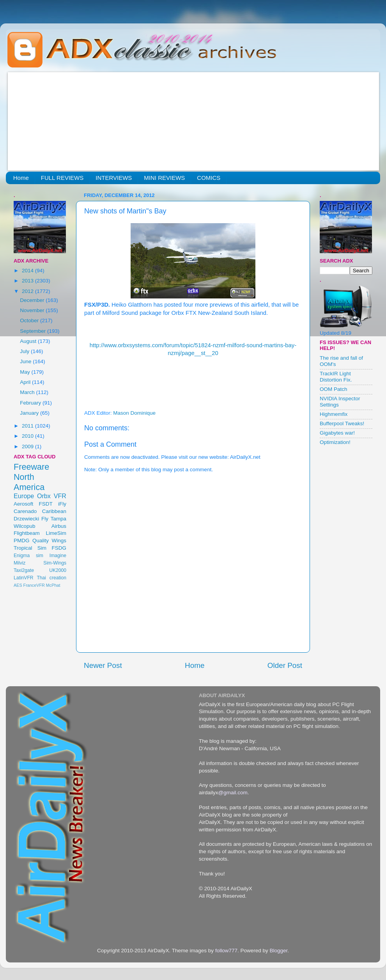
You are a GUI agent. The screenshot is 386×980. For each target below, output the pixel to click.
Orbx (44, 496)
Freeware (31, 467)
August (29, 341)
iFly (62, 504)
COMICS (209, 178)
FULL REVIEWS (62, 178)
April (26, 382)
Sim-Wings (55, 563)
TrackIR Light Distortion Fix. (336, 377)
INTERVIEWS (114, 178)
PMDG (22, 541)
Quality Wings (49, 541)
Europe (24, 496)
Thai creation (51, 578)
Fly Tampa (54, 519)
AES (18, 585)
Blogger (278, 951)
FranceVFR (34, 585)
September (34, 331)
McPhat (53, 585)
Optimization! (335, 442)
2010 (28, 436)
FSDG (59, 548)
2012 (28, 291)
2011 (28, 426)
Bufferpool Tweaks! (342, 423)
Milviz (19, 563)
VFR (60, 496)
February (31, 403)
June (26, 361)
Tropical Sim (30, 548)
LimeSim (56, 533)
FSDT (46, 504)
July (25, 351)
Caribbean (54, 511)
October (30, 320)
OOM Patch (334, 389)
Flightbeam (27, 533)
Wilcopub (25, 526)
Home (21, 178)
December (33, 300)
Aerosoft (23, 504)
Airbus (59, 526)
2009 (28, 447)
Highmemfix (334, 414)
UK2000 (58, 570)
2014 (28, 271)
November (33, 310)
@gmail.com (233, 793)
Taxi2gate (24, 570)
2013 (28, 281)
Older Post (285, 665)
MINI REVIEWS (164, 178)
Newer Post (103, 665)
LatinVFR (24, 578)
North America (29, 482)
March (28, 392)
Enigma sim (28, 556)
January (30, 413)
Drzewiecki (26, 519)
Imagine (58, 556)
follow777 (226, 951)
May (26, 372)
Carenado (25, 511)
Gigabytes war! (337, 433)
